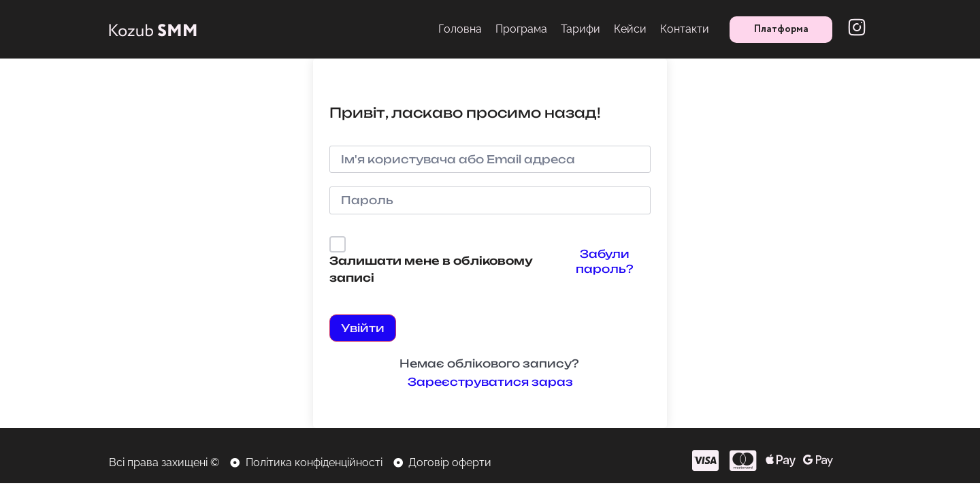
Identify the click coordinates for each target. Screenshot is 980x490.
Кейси (630, 29)
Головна (460, 29)
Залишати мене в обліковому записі (431, 269)
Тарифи (581, 29)
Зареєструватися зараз (490, 382)
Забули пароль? (604, 261)
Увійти (363, 328)
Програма (521, 29)
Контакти (685, 29)
